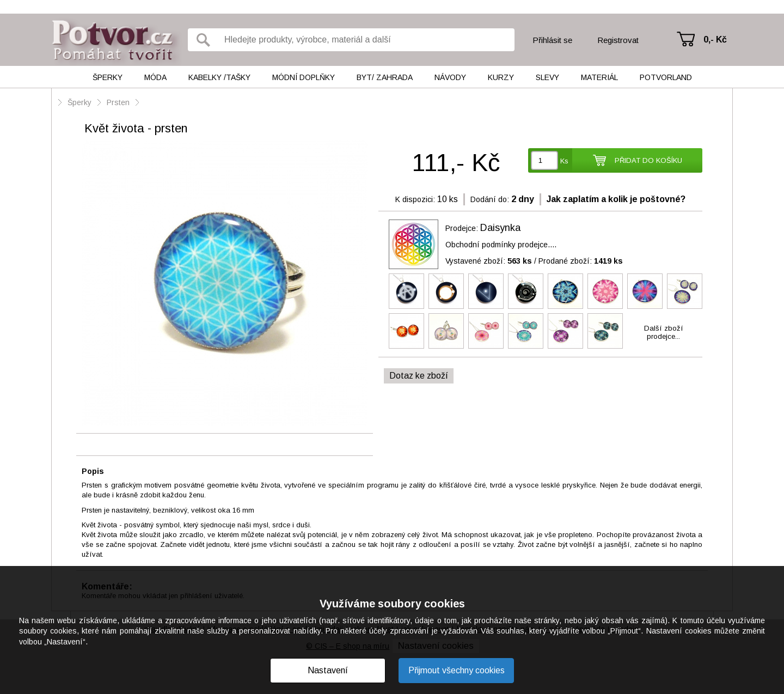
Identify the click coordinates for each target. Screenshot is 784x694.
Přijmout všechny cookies (457, 670)
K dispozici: (415, 199)
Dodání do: (490, 199)
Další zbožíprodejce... (664, 332)
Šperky (108, 77)
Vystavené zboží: (489, 261)
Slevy (547, 77)
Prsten (118, 102)
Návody (450, 77)
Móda (155, 77)
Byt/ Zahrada (385, 77)
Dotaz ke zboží (419, 376)
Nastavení (328, 670)
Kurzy (501, 77)
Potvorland (666, 77)
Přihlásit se (552, 40)
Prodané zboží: (581, 261)
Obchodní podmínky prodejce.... (501, 245)
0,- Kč (715, 39)
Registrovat (618, 40)
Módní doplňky (304, 77)
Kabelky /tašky (219, 77)
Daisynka (500, 228)
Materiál (599, 77)
